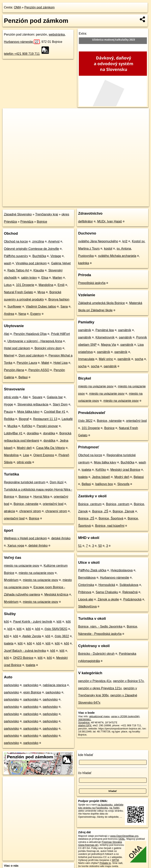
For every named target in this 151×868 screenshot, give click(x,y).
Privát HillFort (61, 334)
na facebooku (105, 805)
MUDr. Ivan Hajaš (110, 221)
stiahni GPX (85, 725)
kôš (6, 622)
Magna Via (109, 345)
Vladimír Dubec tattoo (41, 307)
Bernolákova (87, 578)
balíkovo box (104, 484)
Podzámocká (132, 599)
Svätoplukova (129, 585)
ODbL (122, 839)
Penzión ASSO (39, 370)
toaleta (9, 643)
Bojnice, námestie (26, 504)
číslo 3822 (62, 636)
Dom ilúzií (57, 482)
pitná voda (11, 397)
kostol (108, 249)
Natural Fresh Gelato (19, 292)
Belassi (139, 477)
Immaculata (86, 359)
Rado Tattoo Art (18, 270)
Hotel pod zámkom (17, 348)
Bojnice (42, 222)
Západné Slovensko (18, 214)
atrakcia (9, 511)
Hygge (8, 404)
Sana (64, 307)
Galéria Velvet (61, 263)
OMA (17, 7)
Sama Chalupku (107, 592)
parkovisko (11, 685)
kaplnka (84, 263)
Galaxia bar (55, 397)
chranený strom (30, 511)
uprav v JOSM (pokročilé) (125, 716)
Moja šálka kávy (29, 412)
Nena (22, 314)
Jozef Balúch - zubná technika (25, 651)
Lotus (8, 285)
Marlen (57, 278)
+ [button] (9, 115)
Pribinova (85, 592)
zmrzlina (38, 241)
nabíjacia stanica (54, 685)
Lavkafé (67, 419)
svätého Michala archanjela (117, 256)
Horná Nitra (41, 497)
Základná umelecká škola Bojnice (102, 303)
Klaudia (39, 270)
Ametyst (54, 241)
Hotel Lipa (61, 363)
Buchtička (39, 256)
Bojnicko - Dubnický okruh (96, 654)
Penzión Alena (14, 370)
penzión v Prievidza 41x (95, 681)
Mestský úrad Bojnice (125, 470)
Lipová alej (86, 599)
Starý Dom (60, 404)
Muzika (12, 426)
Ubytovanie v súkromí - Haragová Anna (35, 341)
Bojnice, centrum (90, 504)
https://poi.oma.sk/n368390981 (132, 203)
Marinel (9, 355)
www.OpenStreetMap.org (124, 836)
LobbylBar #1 (13, 433)
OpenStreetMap (82, 203)
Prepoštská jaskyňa (92, 283)
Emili (61, 285)
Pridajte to (105, 863)
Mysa (41, 292)
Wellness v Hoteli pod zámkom (25, 538)
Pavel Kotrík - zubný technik (33, 622)
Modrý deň (24, 448)
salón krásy (29, 278)
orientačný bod (53, 504)
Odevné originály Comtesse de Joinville (31, 249)
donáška (33, 433)
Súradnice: (84, 722)
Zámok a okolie (108, 599)
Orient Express (44, 455)
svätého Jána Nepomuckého (98, 241)
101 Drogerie (25, 285)
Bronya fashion (59, 299)
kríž (125, 241)
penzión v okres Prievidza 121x (100, 688)
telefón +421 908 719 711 (22, 54)
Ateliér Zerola (32, 636)
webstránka (57, 34)
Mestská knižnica (56, 594)
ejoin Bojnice (32, 692)
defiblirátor (86, 221)
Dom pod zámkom (31, 355)
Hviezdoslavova (122, 570)
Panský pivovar (47, 426)
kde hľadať (86, 755)
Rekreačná (130, 592)
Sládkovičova (87, 606)
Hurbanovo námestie (22, 42)
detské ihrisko (61, 538)
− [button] (9, 121)
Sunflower (14, 307)
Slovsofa (123, 484)
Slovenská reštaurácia (33, 404)
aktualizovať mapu (99, 716)
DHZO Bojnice (23, 658)
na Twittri (114, 808)
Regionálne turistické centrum (25, 482)
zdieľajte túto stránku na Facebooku (101, 806)
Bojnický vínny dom (48, 348)
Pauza (8, 412)
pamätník (85, 330)
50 (100, 546)
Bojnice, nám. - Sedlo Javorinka (100, 627)
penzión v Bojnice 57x (128, 681)
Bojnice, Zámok (123, 511)
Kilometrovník (105, 337)
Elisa (45, 278)
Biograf (24, 419)
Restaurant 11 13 (45, 419)
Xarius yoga (16, 546)
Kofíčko (27, 426)
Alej (7, 334)
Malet (45, 363)
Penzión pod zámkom (40, 7)
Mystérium (11, 580)
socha (139, 359)
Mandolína (46, 285)
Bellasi (23, 377)
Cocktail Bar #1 (55, 412)
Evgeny (35, 314)
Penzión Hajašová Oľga (30, 334)
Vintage (56, 256)
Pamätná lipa (105, 330)
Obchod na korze (16, 241)
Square (37, 397)
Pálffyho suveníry (16, 256)
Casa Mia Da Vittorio (51, 448)
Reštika (9, 419)
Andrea (9, 314)
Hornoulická (107, 585)
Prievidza (27, 222)
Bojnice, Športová (111, 518)
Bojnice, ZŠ (100, 511)
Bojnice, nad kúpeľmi (110, 526)
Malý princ (106, 359)
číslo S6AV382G (56, 629)
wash (8, 263)
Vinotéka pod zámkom (31, 263)
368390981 (85, 720)
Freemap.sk (103, 203)
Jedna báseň (101, 477)
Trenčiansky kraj (47, 214)
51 (80, 546)
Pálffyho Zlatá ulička (92, 570)
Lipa (26, 455)
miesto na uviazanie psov (22, 566)
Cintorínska (86, 585)
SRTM (115, 860)
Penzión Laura (27, 363)
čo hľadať (85, 773)
